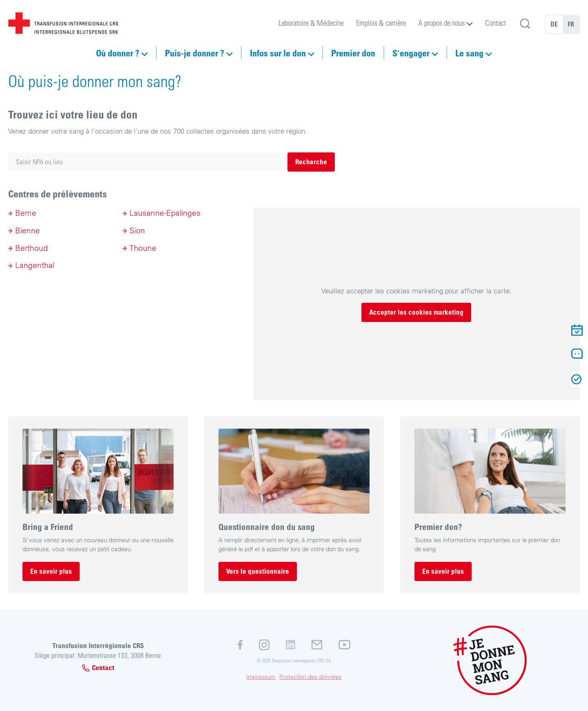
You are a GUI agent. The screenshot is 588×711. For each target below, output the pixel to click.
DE (554, 24)
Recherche (311, 162)
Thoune (143, 248)
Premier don (353, 53)
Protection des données (310, 677)
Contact (496, 23)
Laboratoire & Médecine (311, 23)
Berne (26, 213)
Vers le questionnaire (258, 571)
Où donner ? (118, 53)
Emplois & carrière (381, 23)
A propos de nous (441, 23)
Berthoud (31, 248)
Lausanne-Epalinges (165, 213)
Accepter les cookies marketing (416, 312)
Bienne (28, 230)
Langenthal (35, 265)
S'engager (411, 53)
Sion (137, 230)
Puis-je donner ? (195, 53)
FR (571, 24)
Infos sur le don (278, 53)
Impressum (261, 677)
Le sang (469, 53)
